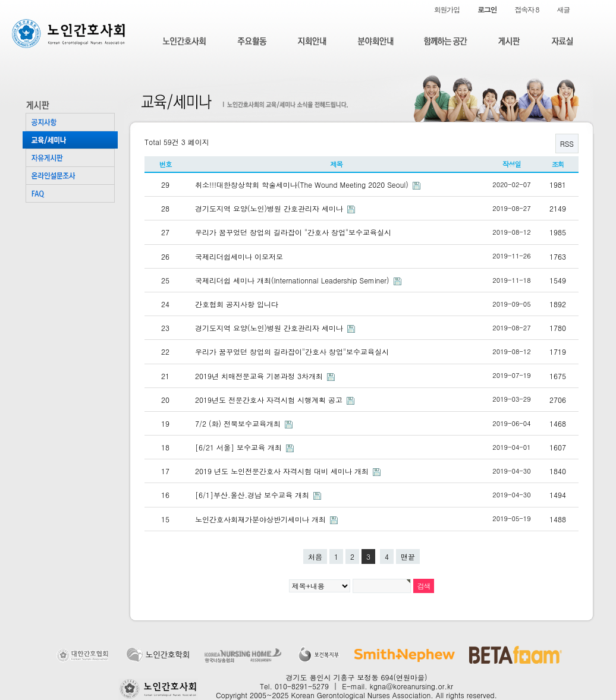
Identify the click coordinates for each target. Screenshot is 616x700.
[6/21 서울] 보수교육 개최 (240, 447)
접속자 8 (527, 9)
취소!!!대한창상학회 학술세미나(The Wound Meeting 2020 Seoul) (303, 185)
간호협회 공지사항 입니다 (237, 304)
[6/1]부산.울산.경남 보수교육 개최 (253, 495)
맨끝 (408, 556)
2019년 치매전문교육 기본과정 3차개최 (260, 376)
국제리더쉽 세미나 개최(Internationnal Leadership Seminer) (293, 280)
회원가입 (447, 9)
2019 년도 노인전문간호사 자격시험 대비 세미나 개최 (283, 471)
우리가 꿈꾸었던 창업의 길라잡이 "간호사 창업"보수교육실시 (293, 232)
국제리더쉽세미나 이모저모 (239, 256)
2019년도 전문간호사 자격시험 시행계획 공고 (270, 400)
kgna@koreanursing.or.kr (411, 686)
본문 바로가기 (0, 0)
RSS (567, 144)
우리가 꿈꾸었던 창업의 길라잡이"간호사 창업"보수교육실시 (292, 351)
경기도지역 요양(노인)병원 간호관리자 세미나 (270, 208)
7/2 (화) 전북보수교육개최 (239, 423)
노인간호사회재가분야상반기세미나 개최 (262, 519)
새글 (563, 9)
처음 (315, 556)
